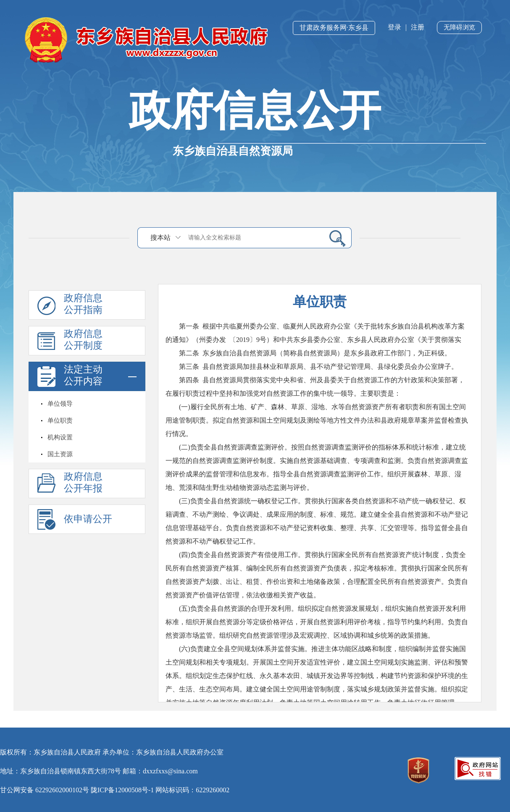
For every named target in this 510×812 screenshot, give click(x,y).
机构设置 (60, 437)
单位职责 (60, 420)
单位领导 (60, 404)
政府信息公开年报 (83, 482)
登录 (394, 27)
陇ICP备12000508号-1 (122, 790)
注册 (418, 27)
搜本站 (160, 238)
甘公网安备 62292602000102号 (45, 790)
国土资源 (60, 454)
